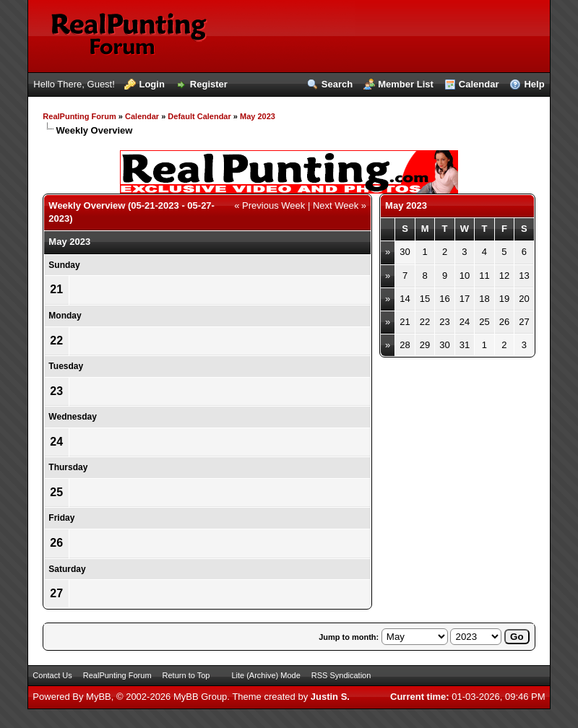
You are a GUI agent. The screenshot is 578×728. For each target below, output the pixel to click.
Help (534, 84)
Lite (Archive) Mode (266, 675)
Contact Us (52, 675)
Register (209, 84)
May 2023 (258, 116)
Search (337, 84)
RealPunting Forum (79, 116)
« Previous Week (269, 205)
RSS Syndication (341, 675)
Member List (406, 84)
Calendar (479, 84)
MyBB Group (200, 697)
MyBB (99, 697)
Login (151, 84)
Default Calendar (199, 116)
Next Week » (340, 205)
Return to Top (186, 675)
